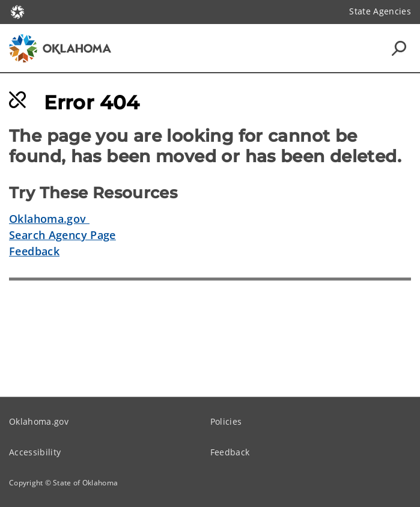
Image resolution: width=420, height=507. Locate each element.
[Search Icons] (399, 48)
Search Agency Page (62, 235)
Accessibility (35, 452)
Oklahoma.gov (49, 219)
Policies (226, 421)
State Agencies (380, 11)
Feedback (34, 251)
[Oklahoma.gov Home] (17, 11)
